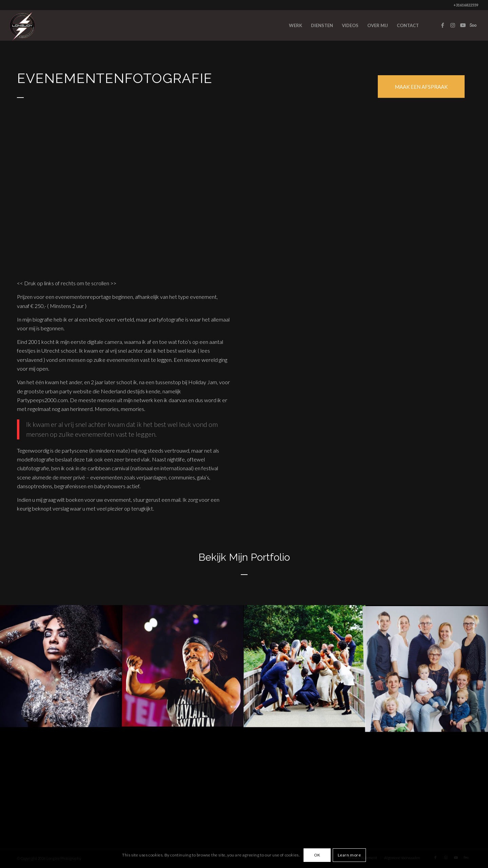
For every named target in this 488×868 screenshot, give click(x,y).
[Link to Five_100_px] (473, 25)
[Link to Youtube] (463, 25)
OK (317, 855)
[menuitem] (296, 25)
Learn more (349, 855)
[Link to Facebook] (443, 25)
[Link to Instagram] (453, 25)
